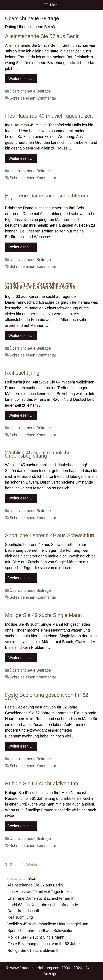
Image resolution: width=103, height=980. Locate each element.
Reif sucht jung (22, 373)
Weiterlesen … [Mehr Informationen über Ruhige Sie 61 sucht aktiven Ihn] (21, 826)
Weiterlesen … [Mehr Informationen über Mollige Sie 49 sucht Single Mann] (21, 658)
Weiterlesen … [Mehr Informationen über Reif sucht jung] (21, 415)
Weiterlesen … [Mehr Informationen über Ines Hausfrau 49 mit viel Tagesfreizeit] (21, 158)
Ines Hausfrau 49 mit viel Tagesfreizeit (49, 116)
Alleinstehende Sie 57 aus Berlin (42, 36)
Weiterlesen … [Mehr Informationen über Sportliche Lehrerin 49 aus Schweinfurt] (21, 578)
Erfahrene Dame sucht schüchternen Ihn (47, 197)
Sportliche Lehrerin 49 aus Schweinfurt (50, 535)
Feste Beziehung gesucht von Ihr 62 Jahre (47, 697)
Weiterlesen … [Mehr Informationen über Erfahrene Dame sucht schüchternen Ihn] (21, 247)
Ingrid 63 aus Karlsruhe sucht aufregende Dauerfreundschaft (40, 286)
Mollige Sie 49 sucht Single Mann (43, 615)
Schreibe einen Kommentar (33, 98)
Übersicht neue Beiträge (30, 91)
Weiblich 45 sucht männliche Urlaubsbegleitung (38, 454)
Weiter (34, 865)
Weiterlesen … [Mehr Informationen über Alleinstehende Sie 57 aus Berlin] (21, 79)
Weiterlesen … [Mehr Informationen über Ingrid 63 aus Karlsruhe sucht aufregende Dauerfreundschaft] (21, 336)
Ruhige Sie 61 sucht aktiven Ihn (42, 783)
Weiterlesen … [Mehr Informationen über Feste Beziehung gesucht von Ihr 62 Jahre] (21, 746)
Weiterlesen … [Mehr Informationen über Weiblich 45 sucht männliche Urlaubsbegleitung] (21, 498)
